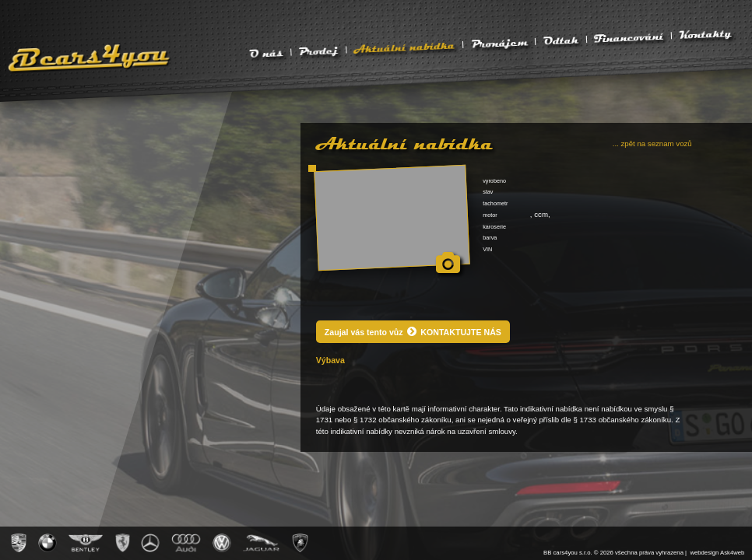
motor (490, 215)
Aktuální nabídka (404, 47)
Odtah (561, 40)
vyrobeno (494, 181)
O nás (266, 53)
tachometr (495, 203)
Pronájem (499, 42)
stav (488, 192)
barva (490, 238)
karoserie (494, 227)
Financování (629, 37)
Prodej (318, 51)
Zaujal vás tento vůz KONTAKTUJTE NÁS (413, 331)
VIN (487, 249)
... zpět (652, 143)
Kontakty (705, 34)
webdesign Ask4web (717, 553)
